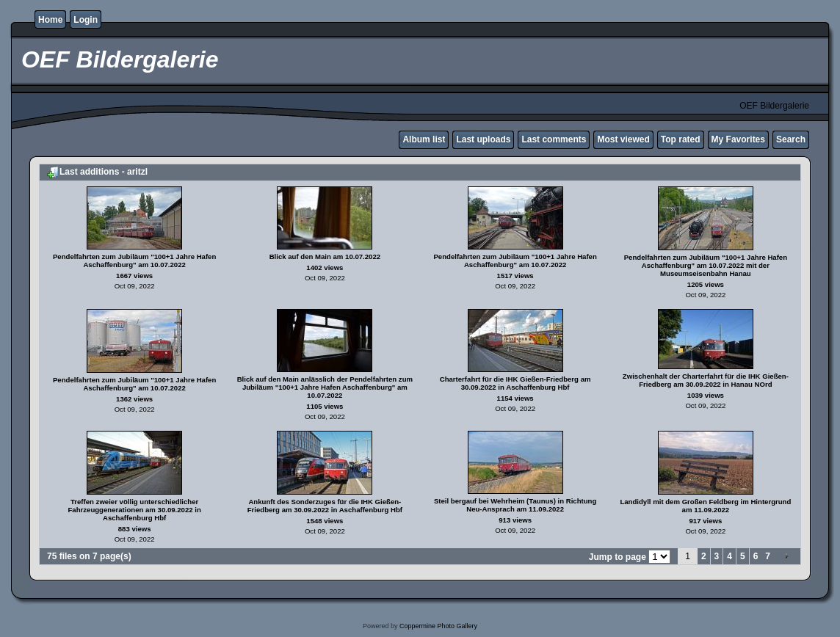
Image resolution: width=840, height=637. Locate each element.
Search (791, 139)
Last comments (554, 139)
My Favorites (738, 139)
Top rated (681, 139)
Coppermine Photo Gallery (438, 626)
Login (86, 20)
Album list (424, 139)
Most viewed (623, 139)
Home (50, 20)
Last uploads (483, 139)
